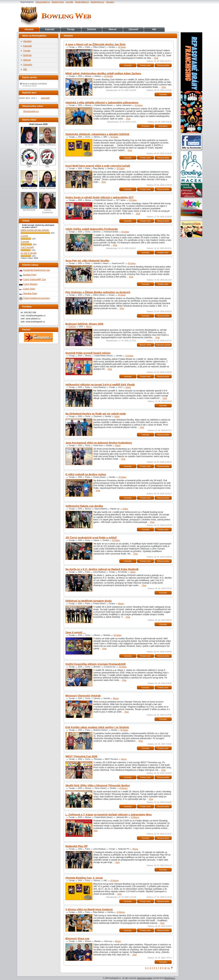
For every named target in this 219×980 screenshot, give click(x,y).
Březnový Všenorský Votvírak (83, 696)
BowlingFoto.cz (97, 2)
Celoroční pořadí (163, 345)
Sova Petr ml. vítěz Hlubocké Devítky (87, 261)
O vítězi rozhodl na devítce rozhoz (86, 474)
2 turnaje (25, 242)
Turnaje (71, 29)
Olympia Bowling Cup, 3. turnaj (84, 878)
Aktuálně (29, 29)
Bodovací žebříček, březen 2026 (84, 324)
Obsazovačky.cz (43, 2)
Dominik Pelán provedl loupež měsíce (88, 353)
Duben (128, 387)
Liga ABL (69, 2)
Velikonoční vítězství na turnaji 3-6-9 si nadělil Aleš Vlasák (100, 385)
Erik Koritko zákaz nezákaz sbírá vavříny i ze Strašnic (97, 727)
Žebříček (92, 29)
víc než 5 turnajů (29, 253)
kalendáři (45, 98)
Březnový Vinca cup (77, 939)
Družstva (145, 126)
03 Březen (123, 788)
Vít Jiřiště (29, 136)
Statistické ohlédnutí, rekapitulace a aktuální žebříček (97, 134)
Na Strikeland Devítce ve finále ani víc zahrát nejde (96, 414)
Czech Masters (30, 284)
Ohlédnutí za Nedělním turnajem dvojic (89, 601)
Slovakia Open (30, 293)
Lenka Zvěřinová (47, 136)
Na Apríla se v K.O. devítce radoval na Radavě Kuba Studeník (102, 569)
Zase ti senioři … (76, 632)
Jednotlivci (163, 126)
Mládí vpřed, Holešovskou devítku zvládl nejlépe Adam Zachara (103, 73)
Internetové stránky (145, 978)
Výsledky (128, 65)
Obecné (112, 29)
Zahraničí (133, 29)
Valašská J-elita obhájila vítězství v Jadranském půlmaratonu (102, 103)
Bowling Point (58, 2)
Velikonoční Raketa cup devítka (84, 506)
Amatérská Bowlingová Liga (37, 270)
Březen (89, 327)
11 (169, 968)
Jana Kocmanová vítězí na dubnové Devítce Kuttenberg (99, 443)
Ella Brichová (29, 202)
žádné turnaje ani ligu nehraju (35, 230)
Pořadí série (145, 65)
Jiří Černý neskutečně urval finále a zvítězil (91, 538)
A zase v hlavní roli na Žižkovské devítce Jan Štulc (96, 44)
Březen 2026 (145, 345)
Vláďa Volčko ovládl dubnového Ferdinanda (92, 229)
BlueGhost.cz (170, 978)
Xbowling (110, 2)
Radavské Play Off (76, 846)
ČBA (29, 158)
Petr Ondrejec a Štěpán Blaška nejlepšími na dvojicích (98, 292)
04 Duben (122, 47)
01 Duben (139, 105)
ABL (154, 29)
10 (165, 968)
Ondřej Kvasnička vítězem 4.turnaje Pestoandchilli (96, 664)
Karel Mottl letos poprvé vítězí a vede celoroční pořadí (98, 166)
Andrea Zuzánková (47, 203)
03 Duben (133, 200)
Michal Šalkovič (29, 180)
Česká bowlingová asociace (37, 298)
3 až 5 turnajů (27, 247)
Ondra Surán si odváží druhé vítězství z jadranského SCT (100, 197)
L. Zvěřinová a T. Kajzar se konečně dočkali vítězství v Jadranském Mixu (109, 815)
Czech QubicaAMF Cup (35, 279)
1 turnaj (24, 236)
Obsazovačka (163, 65)
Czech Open (29, 289)
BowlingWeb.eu (82, 2)
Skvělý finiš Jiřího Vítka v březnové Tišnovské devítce (98, 785)
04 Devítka (109, 76)
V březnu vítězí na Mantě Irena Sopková (89, 909)
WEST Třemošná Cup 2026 (81, 756)
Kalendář (50, 29)
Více (156, 58)
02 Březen (135, 817)
